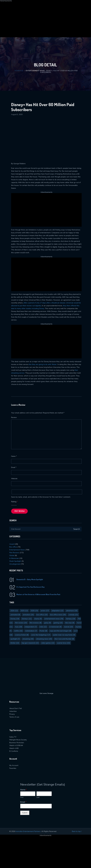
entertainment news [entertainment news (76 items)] (54, 619)
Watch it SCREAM (16, 745)
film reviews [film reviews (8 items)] (36, 623)
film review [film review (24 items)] (21, 623)
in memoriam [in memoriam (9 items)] (55, 627)
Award (12, 544)
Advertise (13, 711)
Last (38, 797)
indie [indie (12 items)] (43, 627)
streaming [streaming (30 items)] (28, 639)
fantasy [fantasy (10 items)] (71, 619)
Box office (13, 547)
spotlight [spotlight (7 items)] (15, 639)
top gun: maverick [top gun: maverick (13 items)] (30, 643)
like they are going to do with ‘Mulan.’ (43, 364)
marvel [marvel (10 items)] (68, 627)
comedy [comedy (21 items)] (73, 615)
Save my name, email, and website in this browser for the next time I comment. (41, 497)
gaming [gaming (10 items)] (58, 623)
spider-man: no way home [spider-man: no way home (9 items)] (64, 635)
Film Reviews (14, 553)
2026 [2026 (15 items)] (34, 611)
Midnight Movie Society (18, 740)
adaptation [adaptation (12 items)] (57, 611)
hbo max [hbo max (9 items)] (70, 623)
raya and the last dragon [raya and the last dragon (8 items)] (60, 631)
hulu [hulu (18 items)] (19, 627)
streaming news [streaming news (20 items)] (44, 639)
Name (14, 456)
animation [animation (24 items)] (28, 615)
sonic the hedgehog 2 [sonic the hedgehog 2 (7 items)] (41, 635)
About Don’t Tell (16, 708)
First (22, 797)
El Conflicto (14, 751)
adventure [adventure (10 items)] (72, 611)
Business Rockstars (17, 743)
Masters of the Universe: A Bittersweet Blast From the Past (38, 594)
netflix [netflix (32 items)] (18, 631)
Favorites (13, 768)
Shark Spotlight (15, 561)
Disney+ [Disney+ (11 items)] (27, 619)
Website (14, 479)
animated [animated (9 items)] (15, 615)
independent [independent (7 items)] (31, 627)
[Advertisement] (45, 18)
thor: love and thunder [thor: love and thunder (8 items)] (64, 639)
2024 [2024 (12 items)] (14, 611)
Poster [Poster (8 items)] (43, 631)
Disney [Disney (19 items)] (15, 619)
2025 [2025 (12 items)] (24, 611)
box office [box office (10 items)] (42, 615)
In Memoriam (14, 558)
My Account (14, 765)
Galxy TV (13, 737)
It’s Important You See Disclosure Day (31, 587)
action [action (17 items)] (45, 611)
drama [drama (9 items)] (38, 619)
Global (12, 555)
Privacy (12, 714)
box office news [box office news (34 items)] (58, 615)
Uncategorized (15, 564)
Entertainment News (35, 71)
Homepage (19, 71)
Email (14, 467)
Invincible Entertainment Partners (28, 831)
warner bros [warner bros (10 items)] (63, 643)
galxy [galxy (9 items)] (47, 623)
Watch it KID (14, 748)
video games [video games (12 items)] (48, 643)
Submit (25, 813)
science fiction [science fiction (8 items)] (22, 635)
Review (14, 417)
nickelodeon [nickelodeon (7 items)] (31, 631)
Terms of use (14, 717)
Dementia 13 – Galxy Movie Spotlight (30, 579)
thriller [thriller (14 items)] (15, 643)
